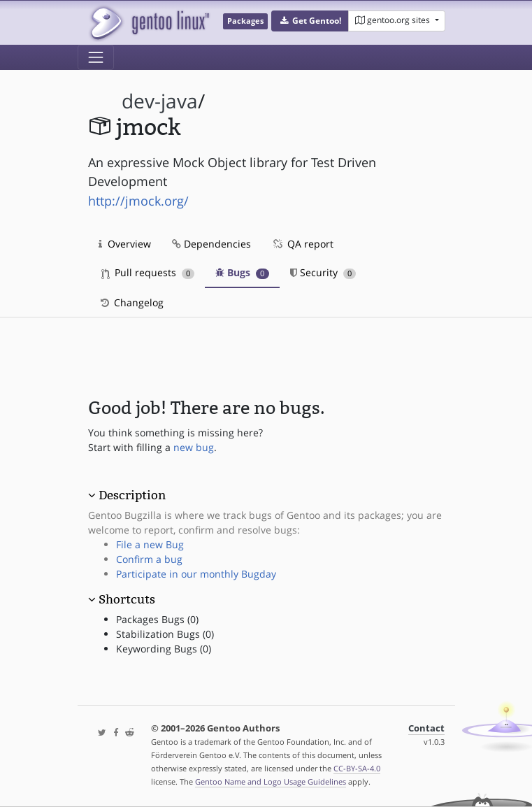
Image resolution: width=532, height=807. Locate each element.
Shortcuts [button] (127, 599)
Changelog (131, 302)
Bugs (242, 272)
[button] (310, 21)
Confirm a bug (149, 559)
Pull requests (148, 272)
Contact (426, 728)
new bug (194, 447)
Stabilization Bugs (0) (165, 634)
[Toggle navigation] (96, 57)
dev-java (160, 101)
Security (323, 272)
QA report (303, 244)
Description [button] (132, 495)
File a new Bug (150, 544)
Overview (125, 244)
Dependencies (211, 244)
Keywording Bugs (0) (164, 649)
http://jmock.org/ (138, 201)
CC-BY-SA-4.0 (357, 768)
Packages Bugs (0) (157, 619)
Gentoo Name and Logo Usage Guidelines (271, 781)
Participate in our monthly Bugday (196, 574)
